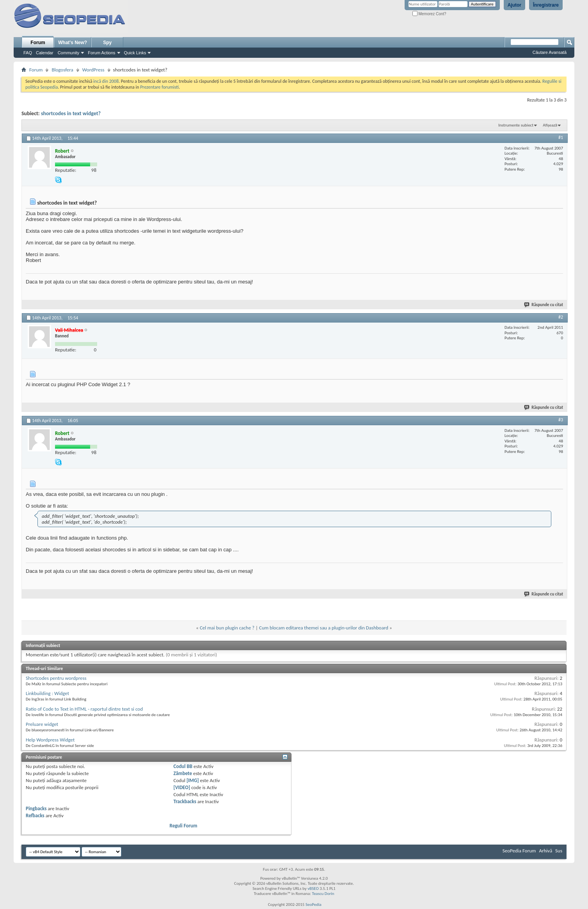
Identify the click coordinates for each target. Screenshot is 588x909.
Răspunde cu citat (544, 305)
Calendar (45, 53)
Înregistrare (546, 5)
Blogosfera (62, 70)
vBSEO (313, 889)
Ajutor (514, 5)
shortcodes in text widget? (71, 113)
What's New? (73, 43)
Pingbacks (36, 808)
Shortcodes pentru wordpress (56, 678)
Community (69, 53)
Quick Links (135, 53)
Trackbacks (185, 801)
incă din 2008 (106, 81)
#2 (561, 317)
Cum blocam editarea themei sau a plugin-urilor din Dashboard (324, 628)
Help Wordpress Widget (50, 740)
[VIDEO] (182, 787)
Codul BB (183, 766)
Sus (559, 851)
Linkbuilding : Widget (47, 693)
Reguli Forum (184, 826)
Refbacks (35, 815)
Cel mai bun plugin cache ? (227, 628)
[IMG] (193, 780)
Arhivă (545, 851)
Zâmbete (183, 773)
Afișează (550, 125)
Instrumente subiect (516, 125)
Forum (38, 43)
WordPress (93, 70)
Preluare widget (42, 724)
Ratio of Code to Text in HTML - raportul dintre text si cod (84, 709)
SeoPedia (314, 905)
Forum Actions (101, 53)
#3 (561, 420)
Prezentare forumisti (159, 87)
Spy (107, 43)
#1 (561, 137)
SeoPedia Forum (519, 851)
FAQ (28, 53)
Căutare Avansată (550, 52)
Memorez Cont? (429, 14)
